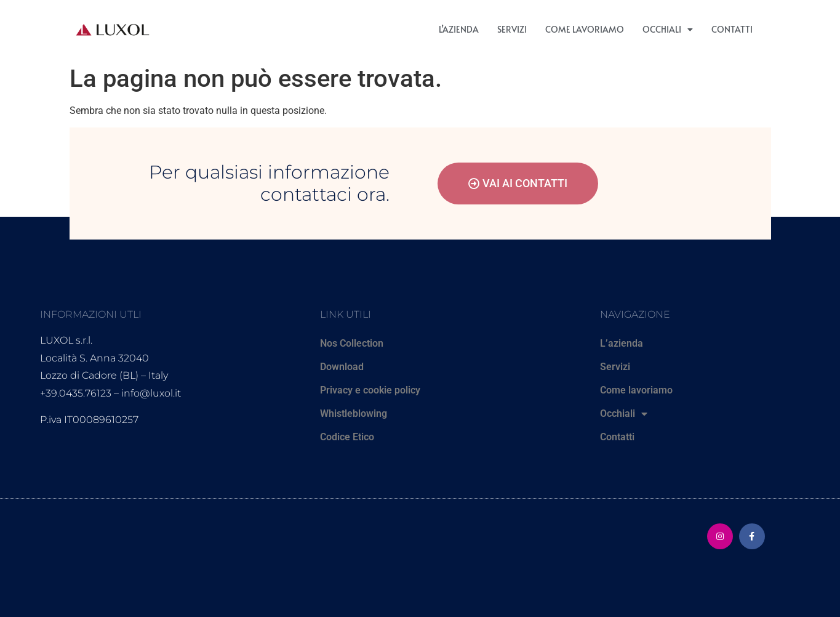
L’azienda (459, 29)
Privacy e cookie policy (370, 390)
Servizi (512, 29)
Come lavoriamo (585, 29)
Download (342, 367)
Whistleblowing (354, 413)
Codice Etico (347, 437)
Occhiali (668, 30)
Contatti (732, 29)
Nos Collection (352, 343)
